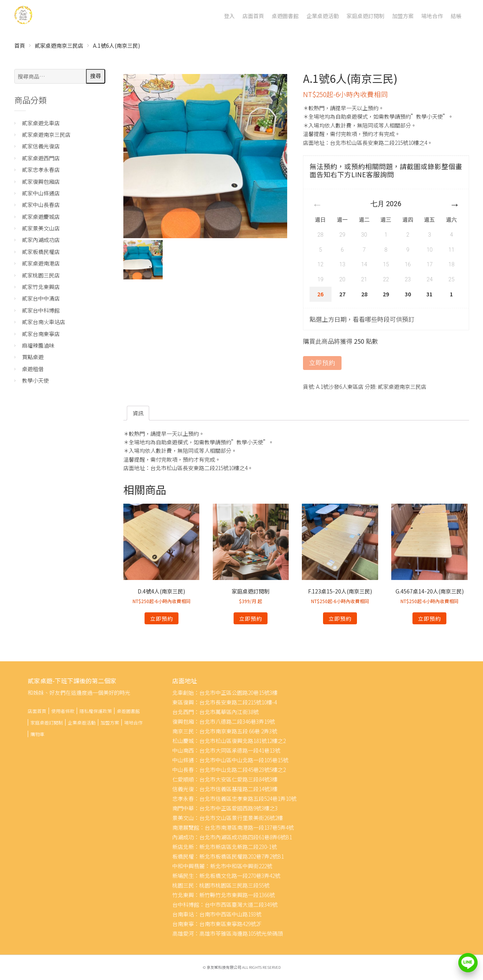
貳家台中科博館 (41, 310)
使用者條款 (63, 711)
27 (342, 294)
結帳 (456, 16)
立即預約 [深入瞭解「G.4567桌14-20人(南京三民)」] (429, 619)
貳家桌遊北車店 (41, 123)
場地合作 (432, 16)
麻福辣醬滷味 (38, 345)
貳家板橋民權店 (41, 252)
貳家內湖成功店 (41, 240)
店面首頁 (253, 16)
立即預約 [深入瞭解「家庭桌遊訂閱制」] (251, 619)
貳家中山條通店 (41, 193)
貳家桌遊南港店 (41, 263)
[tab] (138, 413)
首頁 (20, 45)
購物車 (37, 734)
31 (429, 294)
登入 (229, 16)
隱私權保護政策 (96, 711)
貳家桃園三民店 (41, 275)
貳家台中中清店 (41, 298)
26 (320, 294)
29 (386, 294)
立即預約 (322, 363)
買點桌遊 (33, 357)
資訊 (138, 413)
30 (408, 294)
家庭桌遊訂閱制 (365, 16)
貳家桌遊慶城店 (41, 217)
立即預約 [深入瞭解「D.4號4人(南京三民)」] (162, 619)
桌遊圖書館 (285, 16)
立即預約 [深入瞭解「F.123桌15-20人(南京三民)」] (340, 619)
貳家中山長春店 (41, 205)
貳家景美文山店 (41, 228)
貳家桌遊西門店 (41, 158)
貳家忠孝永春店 (41, 170)
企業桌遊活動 (323, 16)
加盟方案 (403, 16)
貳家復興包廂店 (41, 182)
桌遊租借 (33, 369)
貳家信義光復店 (41, 146)
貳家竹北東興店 (41, 287)
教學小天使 (35, 380)
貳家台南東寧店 (41, 334)
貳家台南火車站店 (44, 322)
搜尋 (96, 76)
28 (364, 294)
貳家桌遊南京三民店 (59, 45)
